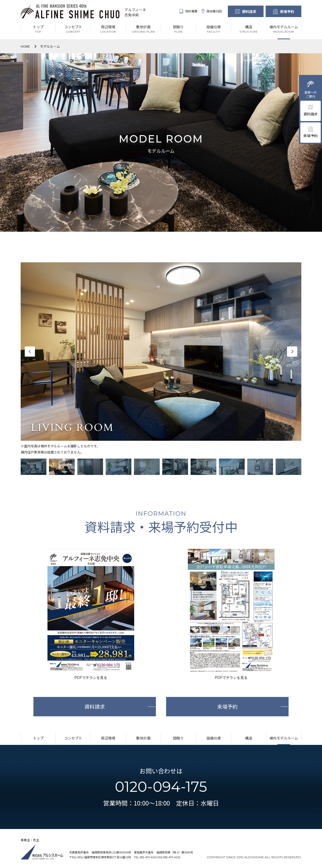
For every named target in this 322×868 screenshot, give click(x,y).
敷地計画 (143, 738)
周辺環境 (108, 738)
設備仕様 (214, 738)
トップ (38, 738)
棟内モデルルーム (284, 738)
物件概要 (189, 11)
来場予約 (287, 11)
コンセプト (73, 738)
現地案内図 (212, 11)
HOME (25, 46)
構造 (249, 738)
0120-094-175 (161, 787)
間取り (178, 738)
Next (292, 352)
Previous (30, 352)
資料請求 (249, 11)
